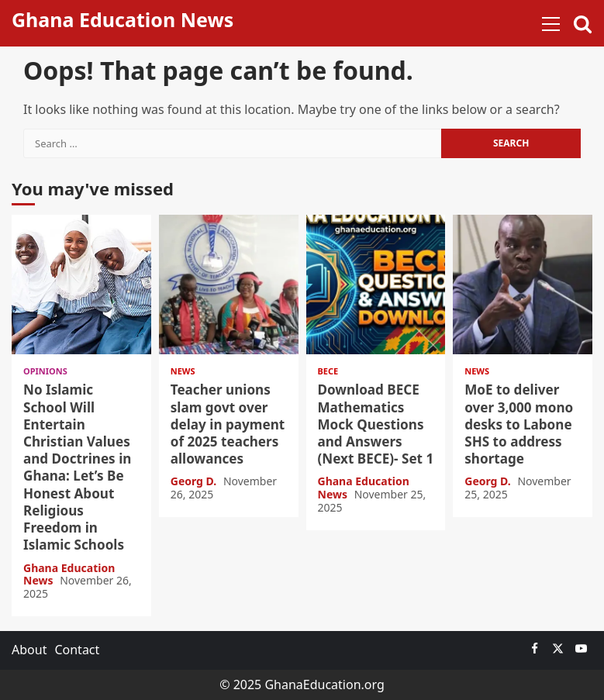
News (183, 371)
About (29, 650)
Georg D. (195, 481)
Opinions (45, 371)
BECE (328, 371)
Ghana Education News (123, 19)
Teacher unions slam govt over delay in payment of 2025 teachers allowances (229, 284)
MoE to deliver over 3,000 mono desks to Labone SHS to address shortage (523, 284)
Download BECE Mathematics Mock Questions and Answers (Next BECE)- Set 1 (376, 284)
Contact (77, 650)
